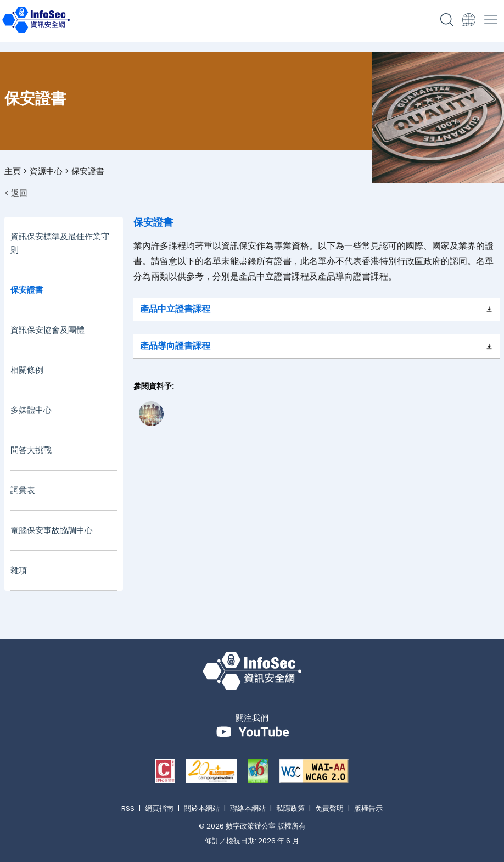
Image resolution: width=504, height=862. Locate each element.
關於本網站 (202, 808)
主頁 (13, 171)
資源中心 (46, 171)
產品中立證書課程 (175, 309)
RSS (128, 808)
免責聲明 (329, 808)
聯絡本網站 (248, 808)
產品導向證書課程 (175, 346)
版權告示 (368, 808)
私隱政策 (290, 808)
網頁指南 (159, 808)
